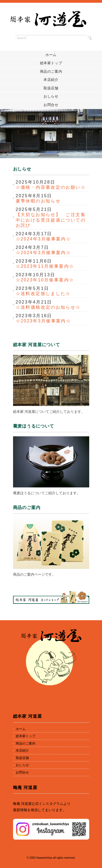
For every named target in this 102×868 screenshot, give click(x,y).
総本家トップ (51, 63)
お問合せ (51, 105)
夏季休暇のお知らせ (38, 201)
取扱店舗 (51, 88)
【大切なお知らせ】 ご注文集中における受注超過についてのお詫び (51, 220)
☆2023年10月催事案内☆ (45, 280)
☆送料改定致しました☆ (43, 294)
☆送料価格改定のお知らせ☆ (48, 307)
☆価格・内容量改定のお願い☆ (51, 187)
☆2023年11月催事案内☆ (45, 266)
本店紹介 (51, 80)
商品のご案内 (51, 71)
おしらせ (51, 96)
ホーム (51, 55)
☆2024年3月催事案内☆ (44, 239)
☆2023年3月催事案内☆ (44, 321)
